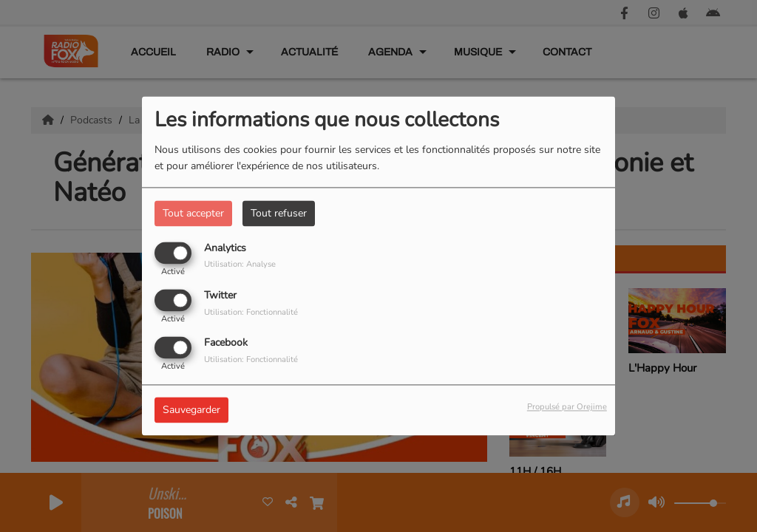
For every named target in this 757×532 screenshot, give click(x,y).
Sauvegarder (191, 410)
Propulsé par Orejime (567, 407)
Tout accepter (193, 213)
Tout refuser (279, 213)
